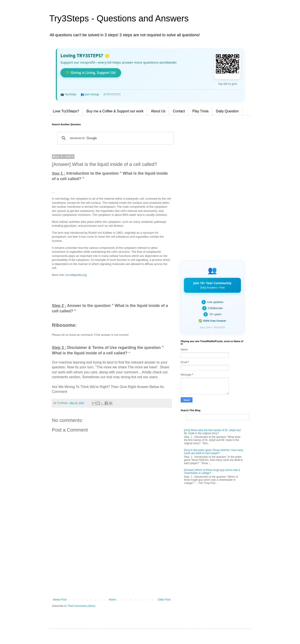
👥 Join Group (90, 94)
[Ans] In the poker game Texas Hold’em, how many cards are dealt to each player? (214, 452)
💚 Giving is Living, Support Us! (91, 73)
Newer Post (60, 600)
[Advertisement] (112, 562)
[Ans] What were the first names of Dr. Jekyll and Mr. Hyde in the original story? (212, 432)
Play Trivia (200, 111)
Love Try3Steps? (66, 111)
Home (112, 600)
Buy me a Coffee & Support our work (115, 111)
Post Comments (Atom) (82, 606)
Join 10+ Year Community (212, 285)
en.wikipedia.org (76, 275)
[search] (115, 138)
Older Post (164, 600)
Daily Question (227, 111)
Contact (179, 111)
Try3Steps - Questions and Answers (119, 18)
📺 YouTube (68, 94)
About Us (158, 111)
